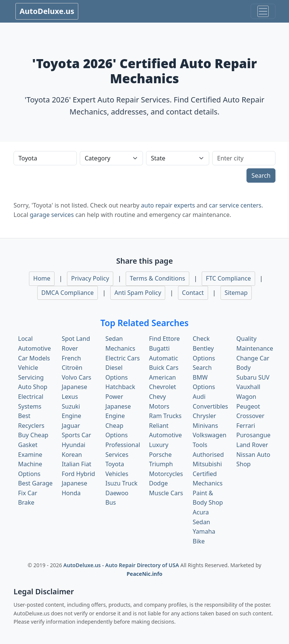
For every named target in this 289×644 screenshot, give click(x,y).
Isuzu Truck (121, 483)
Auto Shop (33, 387)
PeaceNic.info (144, 574)
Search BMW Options (204, 377)
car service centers (235, 205)
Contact (193, 293)
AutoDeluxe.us (47, 11)
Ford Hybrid (78, 474)
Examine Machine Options (30, 464)
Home (42, 278)
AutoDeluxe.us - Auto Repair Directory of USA (122, 565)
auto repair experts (168, 205)
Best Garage (35, 483)
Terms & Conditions (157, 278)
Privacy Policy (90, 278)
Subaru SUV (253, 377)
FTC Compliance (228, 278)
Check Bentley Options (204, 348)
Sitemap (236, 293)
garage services (52, 215)
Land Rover (252, 445)
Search (261, 175)
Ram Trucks (165, 416)
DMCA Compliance (68, 293)
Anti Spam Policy (138, 293)
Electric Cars (122, 358)
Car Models (34, 358)
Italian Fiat (77, 464)
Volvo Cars (76, 377)
